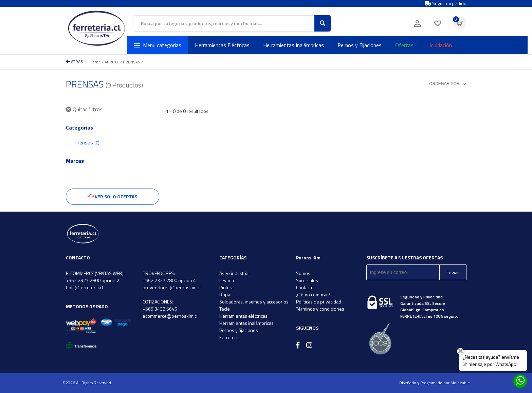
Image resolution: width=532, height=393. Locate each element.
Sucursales (307, 280)
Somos (303, 273)
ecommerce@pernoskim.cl (170, 316)
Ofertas (404, 45)
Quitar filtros (84, 109)
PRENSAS (132, 62)
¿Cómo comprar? (313, 294)
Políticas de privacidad (319, 302)
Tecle (225, 309)
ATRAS (74, 62)
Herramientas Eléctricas (222, 45)
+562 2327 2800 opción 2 (93, 280)
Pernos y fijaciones (239, 330)
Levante (227, 280)
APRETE (112, 62)
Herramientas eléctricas (243, 316)
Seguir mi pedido (446, 3)
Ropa (225, 294)
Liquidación (439, 45)
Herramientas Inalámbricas (293, 45)
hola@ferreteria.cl (84, 287)
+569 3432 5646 (160, 309)
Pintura (226, 287)
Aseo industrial (234, 273)
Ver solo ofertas (112, 196)
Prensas (87, 142)
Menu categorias (158, 45)
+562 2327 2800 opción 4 (169, 280)
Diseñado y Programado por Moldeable (435, 383)
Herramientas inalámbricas (246, 323)
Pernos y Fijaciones (360, 45)
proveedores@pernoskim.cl (172, 287)
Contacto (305, 287)
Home (95, 62)
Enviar (453, 272)
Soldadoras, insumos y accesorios (254, 302)
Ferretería (230, 337)
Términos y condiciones (320, 309)
